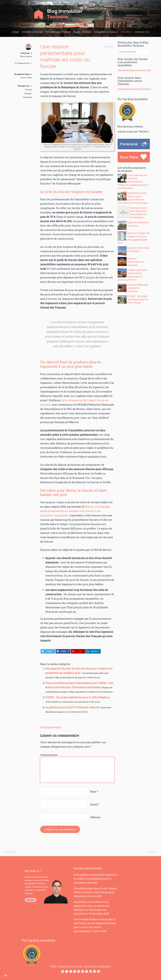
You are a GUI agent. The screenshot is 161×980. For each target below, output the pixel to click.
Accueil (16, 32)
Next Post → (153, 852)
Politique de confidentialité (97, 967)
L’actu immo (126, 32)
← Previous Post (10, 852)
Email (95, 805)
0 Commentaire (22, 63)
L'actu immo (26, 77)
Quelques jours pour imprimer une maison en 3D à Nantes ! (138, 213)
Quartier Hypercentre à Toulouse (135, 262)
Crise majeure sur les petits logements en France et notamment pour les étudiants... (133, 182)
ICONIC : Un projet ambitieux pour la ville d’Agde (76, 697)
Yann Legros (26, 56)
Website (95, 817)
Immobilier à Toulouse (32, 32)
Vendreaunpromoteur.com (134, 70)
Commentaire (49, 755)
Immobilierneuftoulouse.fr (134, 89)
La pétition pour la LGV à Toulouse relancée (73, 707)
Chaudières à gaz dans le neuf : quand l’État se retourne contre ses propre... (133, 198)
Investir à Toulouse (82, 32)
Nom (94, 792)
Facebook (28, 97)
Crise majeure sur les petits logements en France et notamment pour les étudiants (96, 879)
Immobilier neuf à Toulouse (58, 32)
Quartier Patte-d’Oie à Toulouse (138, 249)
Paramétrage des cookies (70, 967)
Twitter (29, 90)
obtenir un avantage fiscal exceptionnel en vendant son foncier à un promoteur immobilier (75, 511)
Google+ (28, 93)
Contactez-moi (142, 32)
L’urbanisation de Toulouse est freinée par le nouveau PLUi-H (132, 275)
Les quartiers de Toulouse (106, 32)
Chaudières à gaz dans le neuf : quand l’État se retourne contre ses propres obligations (95, 892)
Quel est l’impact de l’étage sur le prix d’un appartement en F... (134, 238)
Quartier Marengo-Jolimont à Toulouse (138, 288)
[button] (5, 976)
